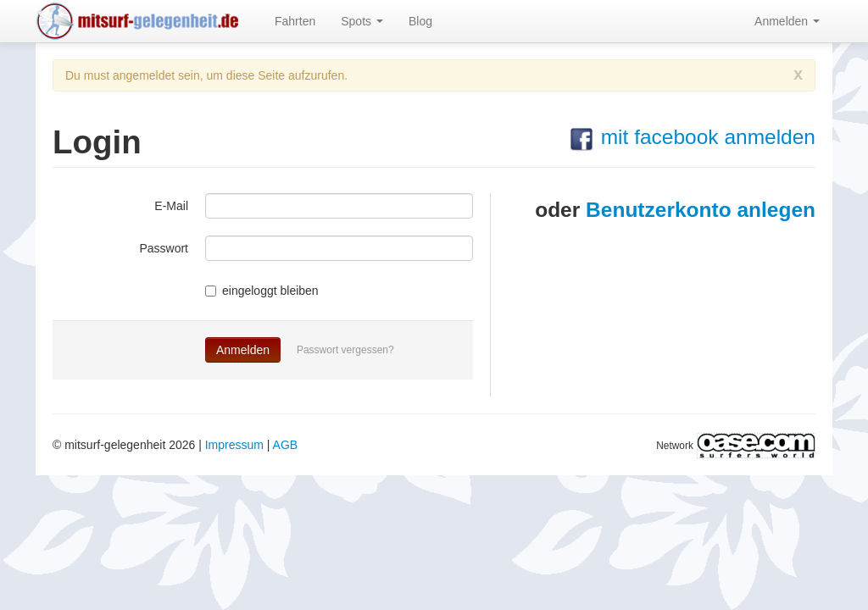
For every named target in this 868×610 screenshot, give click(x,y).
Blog (420, 21)
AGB (286, 445)
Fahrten (295, 21)
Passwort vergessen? (345, 350)
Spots (362, 21)
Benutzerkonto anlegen (701, 210)
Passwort (164, 248)
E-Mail (171, 206)
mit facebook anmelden (692, 137)
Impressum (234, 445)
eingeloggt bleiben (262, 291)
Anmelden (787, 21)
